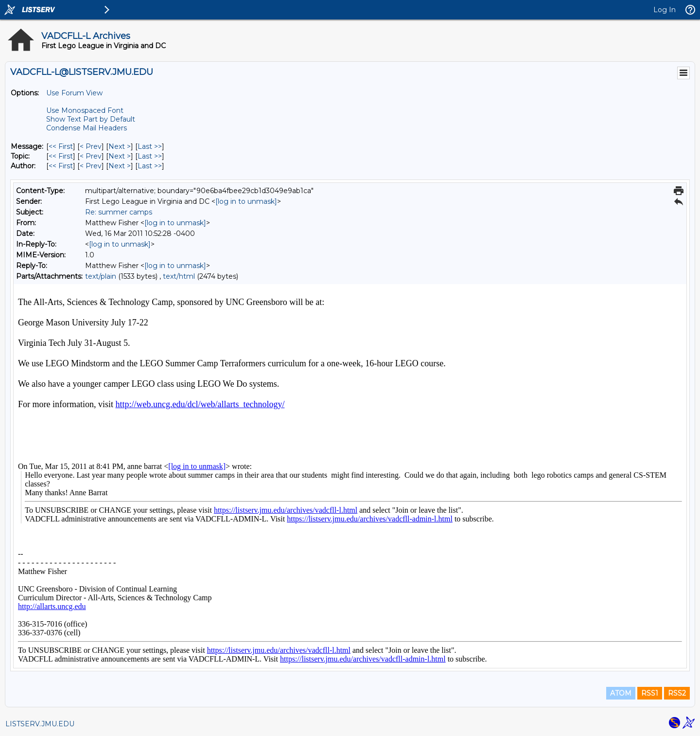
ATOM (621, 693)
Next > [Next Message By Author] (120, 166)
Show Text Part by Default (91, 119)
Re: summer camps (119, 212)
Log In (665, 10)
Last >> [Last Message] (150, 146)
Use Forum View (74, 93)
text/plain (101, 276)
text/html (179, 276)
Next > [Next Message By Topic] (120, 156)
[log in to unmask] (246, 201)
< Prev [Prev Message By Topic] (91, 156)
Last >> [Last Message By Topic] (150, 156)
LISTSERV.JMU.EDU (40, 724)
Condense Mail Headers (87, 128)
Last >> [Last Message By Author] (150, 166)
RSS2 (677, 693)
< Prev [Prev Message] (91, 146)
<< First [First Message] (61, 146)
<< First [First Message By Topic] (61, 156)
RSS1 (650, 693)
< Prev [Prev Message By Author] (91, 166)
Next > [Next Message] (120, 146)
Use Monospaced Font (85, 110)
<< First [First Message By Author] (61, 166)
